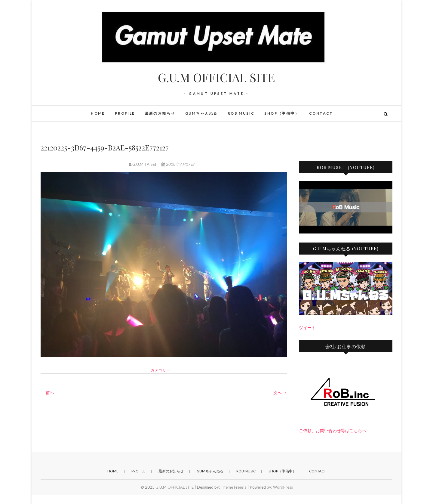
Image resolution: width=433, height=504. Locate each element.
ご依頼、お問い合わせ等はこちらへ (333, 430)
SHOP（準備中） (282, 113)
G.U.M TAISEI (143, 164)
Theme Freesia (234, 487)
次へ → (280, 393)
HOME (98, 113)
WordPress (283, 487)
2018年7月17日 (178, 164)
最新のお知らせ (160, 113)
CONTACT (321, 113)
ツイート (307, 328)
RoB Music (241, 113)
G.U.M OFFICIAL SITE (216, 77)
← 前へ (47, 393)
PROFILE (125, 113)
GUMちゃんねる (201, 113)
